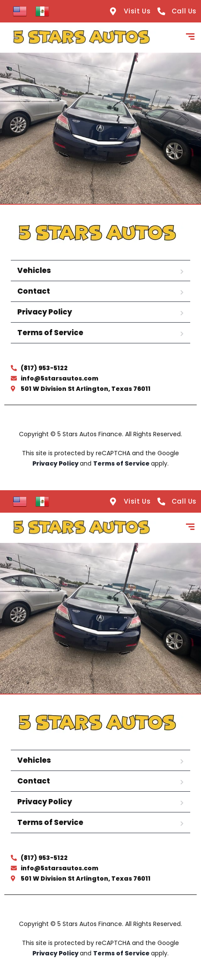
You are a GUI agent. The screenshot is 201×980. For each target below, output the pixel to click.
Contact (34, 291)
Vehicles (34, 270)
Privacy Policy (45, 312)
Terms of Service (50, 333)
